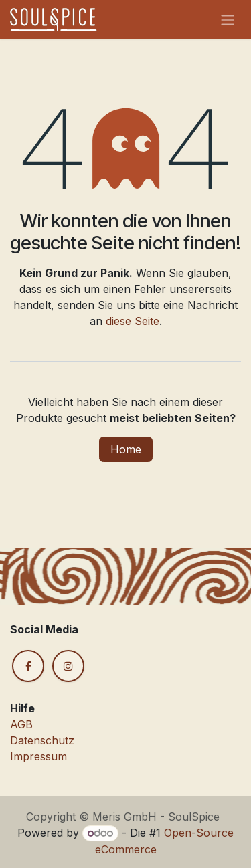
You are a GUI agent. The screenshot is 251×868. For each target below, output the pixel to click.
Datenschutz (42, 740)
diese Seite (133, 321)
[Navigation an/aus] (228, 19)
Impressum (38, 756)
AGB (21, 724)
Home (126, 449)
